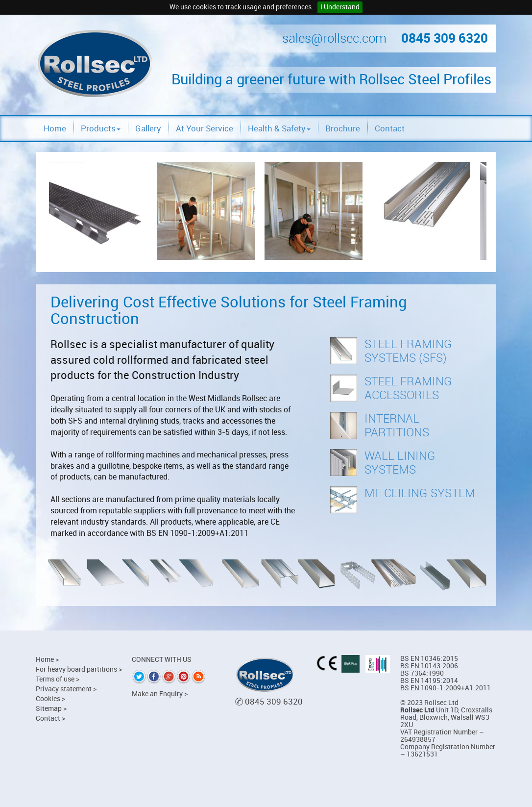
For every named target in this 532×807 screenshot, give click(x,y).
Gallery (148, 128)
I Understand (340, 7)
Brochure (343, 128)
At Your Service (205, 128)
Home (55, 128)
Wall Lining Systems (400, 463)
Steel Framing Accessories (408, 388)
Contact (390, 128)
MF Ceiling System (420, 493)
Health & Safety (279, 128)
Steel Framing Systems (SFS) (408, 351)
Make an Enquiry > (160, 694)
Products (101, 128)
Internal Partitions (397, 426)
